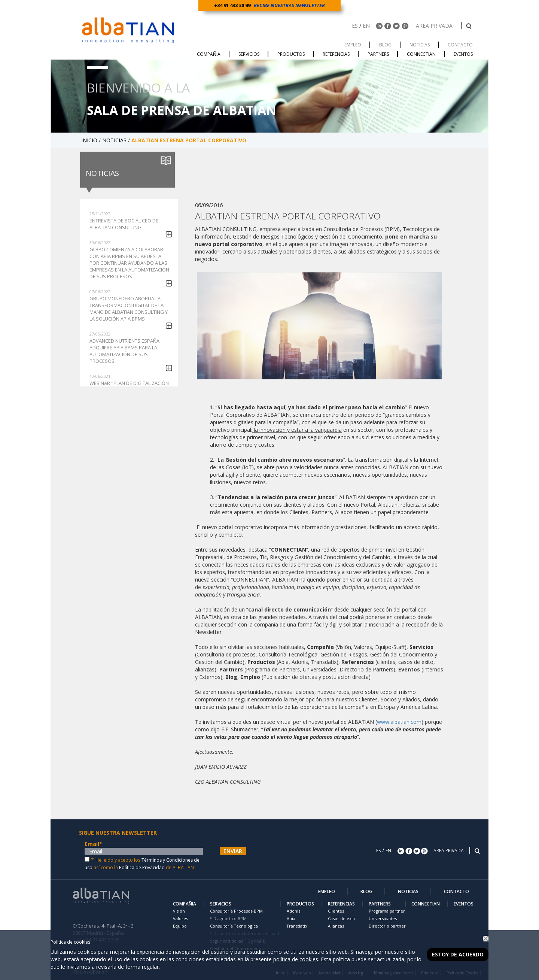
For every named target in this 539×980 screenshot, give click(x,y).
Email (93, 844)
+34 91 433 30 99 (233, 5)
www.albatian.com (399, 722)
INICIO (90, 140)
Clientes (336, 911)
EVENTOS (464, 904)
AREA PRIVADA (435, 26)
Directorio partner (387, 926)
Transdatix (297, 926)
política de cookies (296, 959)
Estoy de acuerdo (458, 954)
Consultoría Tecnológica (234, 926)
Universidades (383, 918)
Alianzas (336, 926)
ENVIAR (233, 851)
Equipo (180, 926)
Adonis (293, 911)
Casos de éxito (342, 918)
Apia (291, 918)
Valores (180, 918)
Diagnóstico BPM (230, 918)
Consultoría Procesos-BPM (236, 911)
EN (366, 26)
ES (355, 26)
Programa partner (387, 911)
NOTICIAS (115, 140)
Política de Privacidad (142, 867)
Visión (179, 911)
